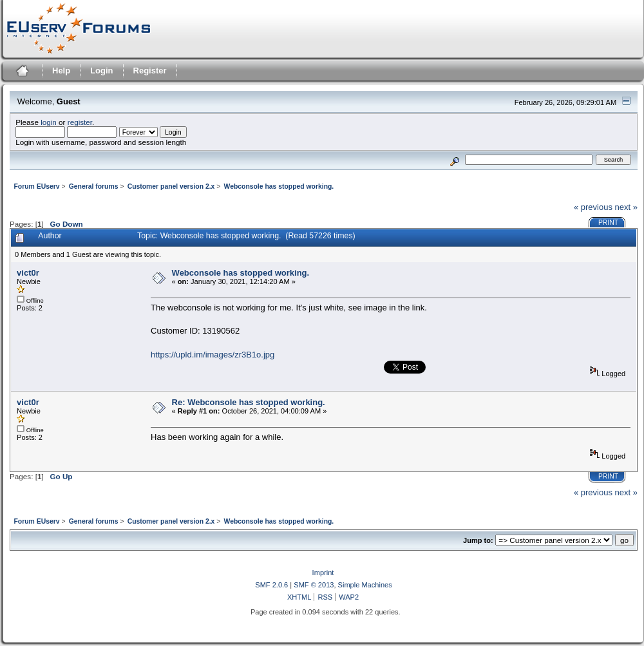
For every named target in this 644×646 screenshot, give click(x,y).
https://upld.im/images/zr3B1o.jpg (213, 355)
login (49, 122)
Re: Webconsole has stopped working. (249, 402)
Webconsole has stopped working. (241, 273)
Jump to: (478, 540)
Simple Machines (365, 585)
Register (150, 71)
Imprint (323, 573)
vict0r (28, 273)
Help (61, 71)
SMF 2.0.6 (271, 585)
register (80, 122)
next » (626, 207)
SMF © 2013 (314, 585)
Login (101, 71)
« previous (593, 207)
